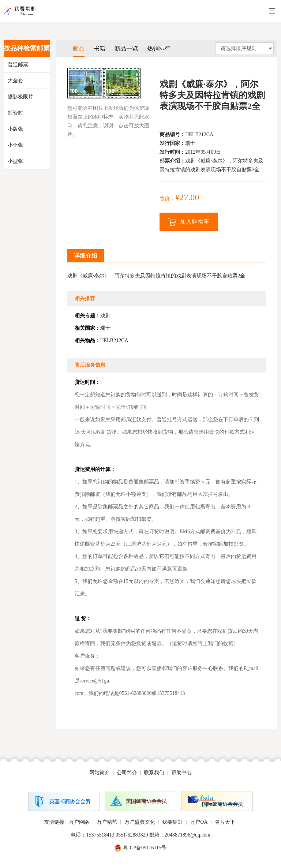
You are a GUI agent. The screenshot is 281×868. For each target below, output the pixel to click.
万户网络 (79, 822)
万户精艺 (107, 822)
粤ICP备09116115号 (145, 848)
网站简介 (100, 773)
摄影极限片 (20, 97)
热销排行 (159, 48)
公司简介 (127, 773)
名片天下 (225, 822)
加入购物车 (189, 222)
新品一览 (126, 48)
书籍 (100, 48)
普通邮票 (18, 65)
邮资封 (15, 113)
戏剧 (105, 316)
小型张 (15, 161)
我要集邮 (172, 822)
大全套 (15, 81)
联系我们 (154, 773)
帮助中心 (181, 773)
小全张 (15, 145)
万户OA (199, 822)
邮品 (79, 48)
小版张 (15, 129)
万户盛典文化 (140, 822)
